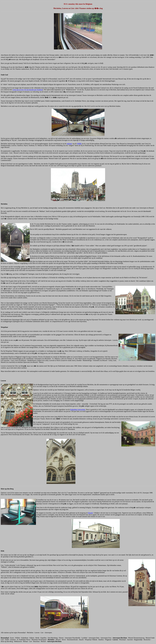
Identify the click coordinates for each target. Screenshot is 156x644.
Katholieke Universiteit (78, 410)
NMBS (79, 144)
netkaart (69, 144)
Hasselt (90, 513)
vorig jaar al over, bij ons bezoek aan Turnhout (27, 90)
